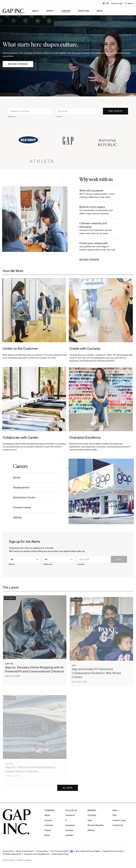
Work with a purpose (100, 194)
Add (119, 559)
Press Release (10, 603)
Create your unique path (100, 247)
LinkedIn (69, 835)
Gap (90, 820)
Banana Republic (96, 825)
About (35, 11)
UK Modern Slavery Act (12, 854)
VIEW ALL (15, 517)
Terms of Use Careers (25, 851)
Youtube (69, 830)
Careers (66, 11)
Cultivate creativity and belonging (100, 228)
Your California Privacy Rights (88, 851)
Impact (50, 11)
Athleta (91, 830)
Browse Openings (18, 64)
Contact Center (20, 507)
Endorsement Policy (60, 854)
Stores (15, 477)
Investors (84, 11)
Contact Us (118, 825)
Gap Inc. (9, 669)
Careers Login (117, 3)
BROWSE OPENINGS (91, 259)
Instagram (70, 825)
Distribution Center (22, 497)
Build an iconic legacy (100, 210)
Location (59, 119)
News (100, 11)
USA (106, 4)
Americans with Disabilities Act (37, 854)
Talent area (48, 564)
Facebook (70, 815)
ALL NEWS (68, 790)
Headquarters (19, 487)
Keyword (12, 119)
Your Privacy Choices (59, 851)
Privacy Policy (42, 851)
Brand (12, 564)
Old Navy (92, 815)
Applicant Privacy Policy (113, 851)
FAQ (114, 815)
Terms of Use (8, 851)
